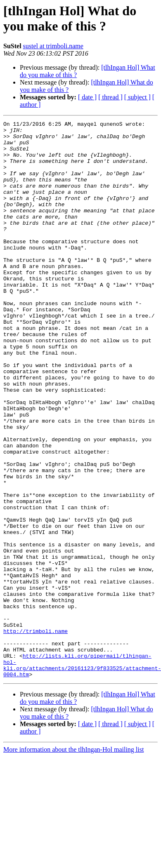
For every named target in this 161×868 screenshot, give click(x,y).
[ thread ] (110, 97)
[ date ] (87, 97)
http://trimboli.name (36, 734)
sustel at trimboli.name (53, 46)
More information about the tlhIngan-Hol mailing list (73, 861)
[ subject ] (137, 97)
